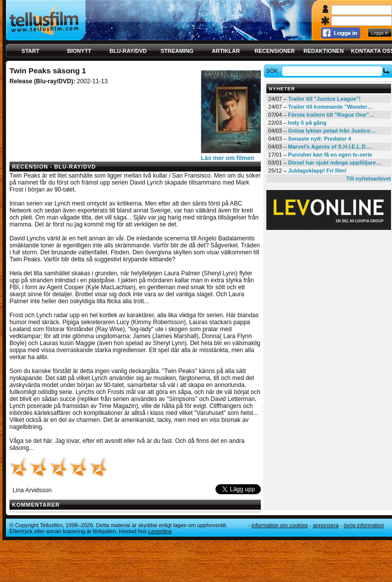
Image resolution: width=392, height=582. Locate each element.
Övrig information (364, 525)
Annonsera (326, 525)
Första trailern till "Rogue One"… (331, 115)
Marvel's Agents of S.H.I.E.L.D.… (331, 147)
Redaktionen (323, 51)
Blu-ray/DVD (128, 51)
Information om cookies (280, 525)
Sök (274, 71)
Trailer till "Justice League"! (325, 99)
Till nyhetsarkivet (369, 179)
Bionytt (79, 51)
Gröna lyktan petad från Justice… (332, 131)
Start (30, 51)
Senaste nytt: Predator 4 (320, 139)
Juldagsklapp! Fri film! (317, 171)
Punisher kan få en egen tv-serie (330, 155)
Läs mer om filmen (228, 158)
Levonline (160, 531)
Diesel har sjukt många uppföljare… (335, 163)
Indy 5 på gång (307, 123)
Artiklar (226, 51)
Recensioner (275, 51)
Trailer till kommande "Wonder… (331, 107)
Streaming (177, 51)
